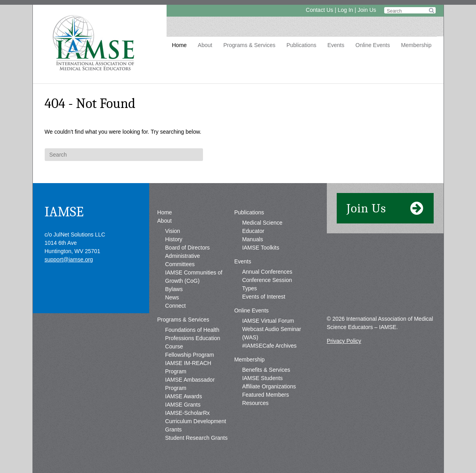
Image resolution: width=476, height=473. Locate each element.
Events (336, 45)
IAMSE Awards (183, 396)
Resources (255, 403)
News (172, 297)
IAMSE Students (263, 378)
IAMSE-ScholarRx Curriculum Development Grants (195, 421)
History (174, 239)
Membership (416, 45)
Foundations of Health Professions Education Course (192, 338)
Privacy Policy (344, 341)
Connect (175, 306)
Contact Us (320, 10)
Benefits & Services (266, 370)
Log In (345, 10)
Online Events (373, 45)
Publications (302, 45)
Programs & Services (249, 45)
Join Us (367, 10)
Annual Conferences (267, 272)
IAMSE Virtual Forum (268, 321)
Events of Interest (264, 297)
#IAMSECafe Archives (269, 346)
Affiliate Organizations (269, 386)
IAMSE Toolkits (261, 248)
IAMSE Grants (183, 405)
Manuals (253, 239)
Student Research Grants (196, 438)
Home (179, 45)
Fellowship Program (190, 355)
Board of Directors (187, 248)
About (205, 45)
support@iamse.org (69, 259)
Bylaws (174, 289)
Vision (173, 231)
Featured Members (265, 395)
